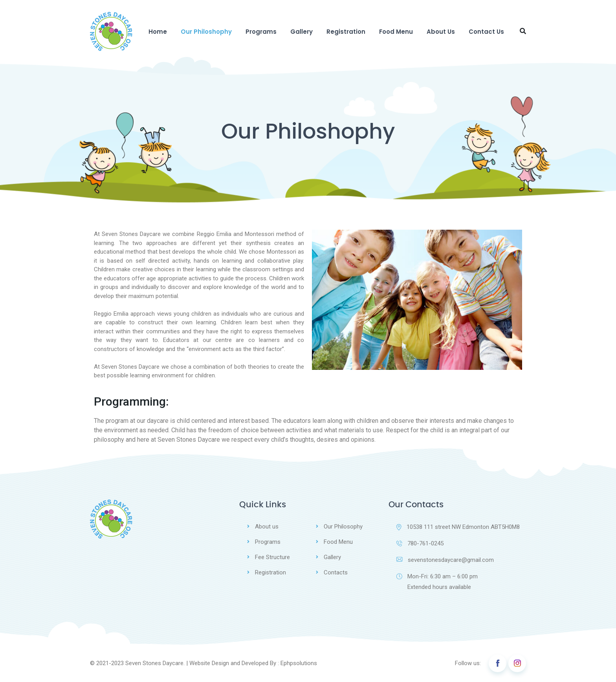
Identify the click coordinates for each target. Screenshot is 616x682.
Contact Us (486, 32)
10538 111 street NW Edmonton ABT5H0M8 (458, 527)
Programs (261, 32)
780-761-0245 (420, 543)
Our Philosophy (343, 527)
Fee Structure (272, 557)
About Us (441, 32)
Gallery (302, 32)
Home (158, 32)
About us (267, 527)
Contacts (336, 572)
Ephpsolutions (299, 663)
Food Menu (396, 32)
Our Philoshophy (206, 32)
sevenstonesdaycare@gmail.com (445, 560)
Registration (346, 32)
